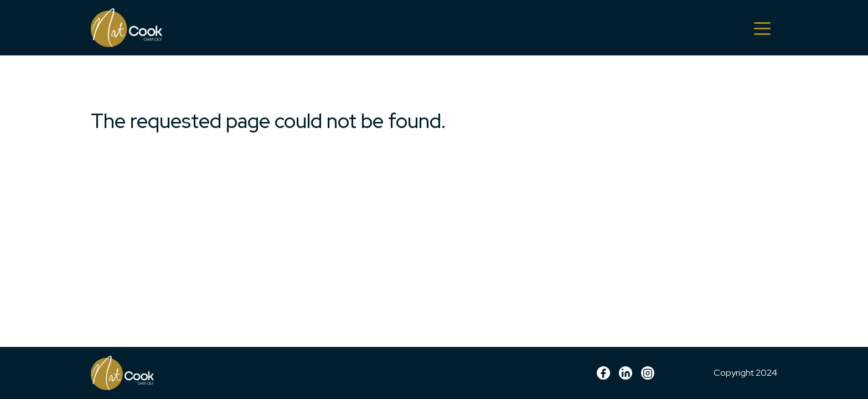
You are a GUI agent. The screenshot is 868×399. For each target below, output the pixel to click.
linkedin (626, 373)
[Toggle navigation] (762, 28)
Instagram (648, 373)
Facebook (603, 373)
